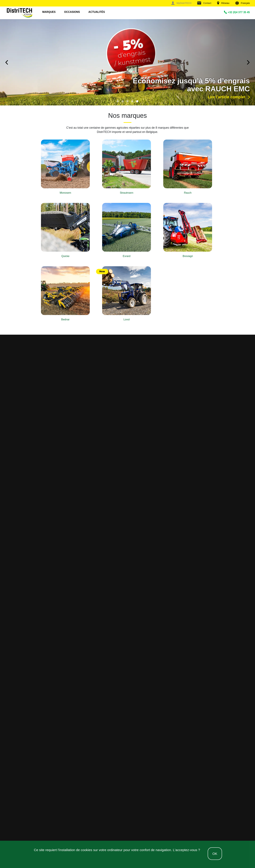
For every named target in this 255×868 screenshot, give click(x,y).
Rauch (188, 193)
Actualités (97, 12)
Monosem (65, 193)
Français (243, 3)
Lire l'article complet (229, 97)
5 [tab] (137, 101)
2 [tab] (123, 101)
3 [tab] (127, 101)
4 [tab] (132, 101)
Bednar (65, 319)
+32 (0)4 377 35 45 (237, 12)
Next (248, 62)
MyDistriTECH (181, 3)
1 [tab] (118, 101)
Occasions (72, 12)
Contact (204, 3)
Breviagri (188, 256)
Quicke (65, 256)
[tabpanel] (127, 62)
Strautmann (127, 193)
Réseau (223, 3)
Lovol (127, 319)
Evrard (127, 256)
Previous (7, 62)
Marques (49, 12)
